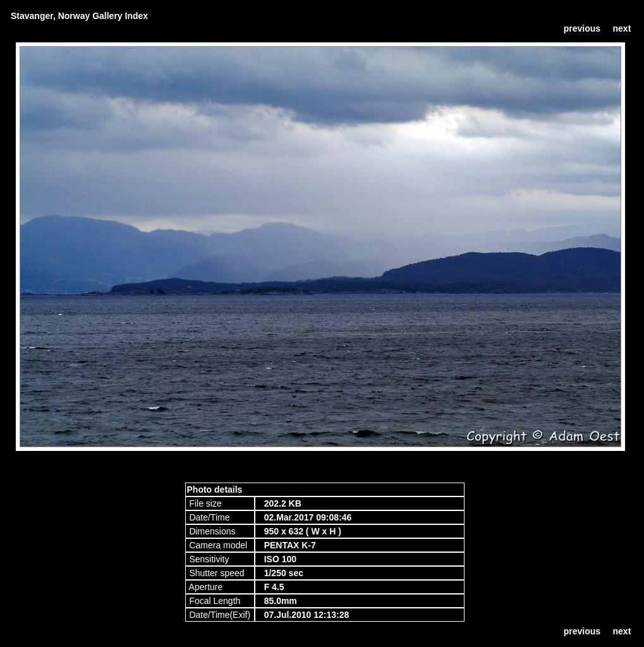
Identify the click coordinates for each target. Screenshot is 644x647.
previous (582, 28)
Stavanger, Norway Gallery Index (79, 16)
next (622, 28)
